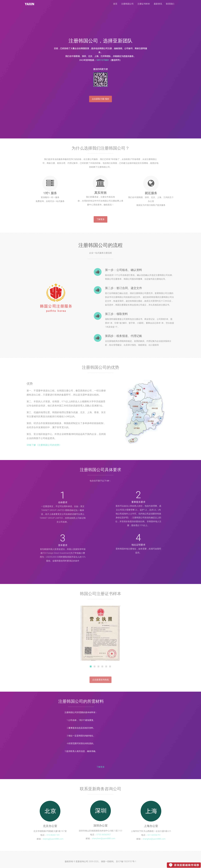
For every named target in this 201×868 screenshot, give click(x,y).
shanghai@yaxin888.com (154, 840)
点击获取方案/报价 (100, 99)
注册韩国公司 (29, 4)
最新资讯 (158, 4)
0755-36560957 (104, 834)
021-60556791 (154, 836)
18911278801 (103, 60)
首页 (115, 4)
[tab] (91, 667)
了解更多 (100, 220)
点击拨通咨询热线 (100, 681)
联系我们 (170, 4)
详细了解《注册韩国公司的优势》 (43, 445)
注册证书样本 (144, 4)
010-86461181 (53, 836)
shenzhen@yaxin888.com (104, 838)
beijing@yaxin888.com (53, 840)
